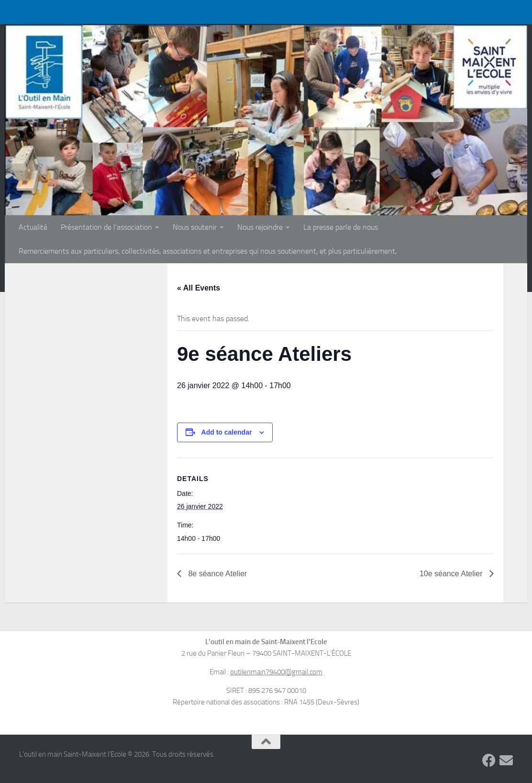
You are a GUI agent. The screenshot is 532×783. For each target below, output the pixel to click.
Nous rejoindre (260, 227)
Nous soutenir (195, 227)
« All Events (199, 288)
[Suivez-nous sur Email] (506, 761)
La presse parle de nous (341, 227)
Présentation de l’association (106, 227)
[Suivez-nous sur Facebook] (489, 761)
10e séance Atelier (452, 574)
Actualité (33, 227)
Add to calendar (227, 432)
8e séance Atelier (216, 574)
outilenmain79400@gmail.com (276, 672)
